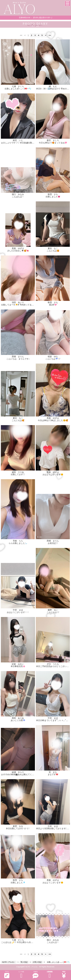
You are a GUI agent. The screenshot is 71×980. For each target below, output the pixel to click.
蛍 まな (53, 772)
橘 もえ (53, 86)
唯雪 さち (53, 194)
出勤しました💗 (53, 197)
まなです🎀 (53, 774)
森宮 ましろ (53, 140)
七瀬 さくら (18, 86)
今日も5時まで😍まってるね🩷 (53, 143)
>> (50, 35)
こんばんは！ (18, 197)
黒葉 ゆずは (18, 248)
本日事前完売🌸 (18, 666)
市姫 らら (18, 541)
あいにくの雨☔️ (18, 720)
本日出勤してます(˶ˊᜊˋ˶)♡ (18, 828)
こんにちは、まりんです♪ (18, 359)
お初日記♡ (53, 543)
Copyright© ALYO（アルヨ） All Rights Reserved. (35, 967)
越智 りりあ (18, 472)
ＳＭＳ (35, 975)
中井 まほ (18, 610)
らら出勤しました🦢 (18, 543)
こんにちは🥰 (53, 251)
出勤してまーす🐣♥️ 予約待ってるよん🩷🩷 (21, 305)
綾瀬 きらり (18, 772)
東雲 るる (18, 826)
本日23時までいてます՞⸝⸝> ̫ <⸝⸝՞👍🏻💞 (53, 720)
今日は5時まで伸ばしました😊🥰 (53, 420)
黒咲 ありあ (18, 718)
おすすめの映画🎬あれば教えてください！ (21, 774)
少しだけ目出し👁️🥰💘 (18, 251)
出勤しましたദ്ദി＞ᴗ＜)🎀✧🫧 (18, 89)
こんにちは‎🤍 (53, 612)
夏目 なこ (53, 248)
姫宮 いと (18, 140)
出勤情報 (50, 975)
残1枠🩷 (53, 305)
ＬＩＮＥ (21, 975)
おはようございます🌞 (53, 474)
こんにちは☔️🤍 (53, 359)
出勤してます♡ (18, 474)
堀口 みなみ (18, 194)
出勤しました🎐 (18, 883)
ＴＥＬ (7, 975)
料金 (64, 975)
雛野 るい (53, 610)
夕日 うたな (53, 664)
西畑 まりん (18, 357)
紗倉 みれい (18, 664)
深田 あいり (18, 302)
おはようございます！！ (18, 612)
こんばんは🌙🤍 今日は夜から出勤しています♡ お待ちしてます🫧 (32, 942)
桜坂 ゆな (53, 357)
